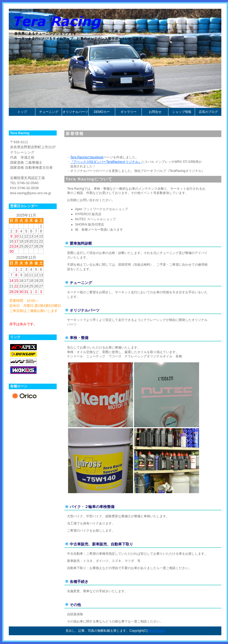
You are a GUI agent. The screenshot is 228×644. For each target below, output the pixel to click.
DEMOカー (102, 112)
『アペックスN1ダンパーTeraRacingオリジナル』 (106, 162)
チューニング (49, 112)
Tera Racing (156, 631)
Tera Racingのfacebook (87, 157)
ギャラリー (128, 112)
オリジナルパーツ (75, 112)
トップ (22, 112)
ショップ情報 (182, 112)
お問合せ (155, 112)
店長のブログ (208, 112)
